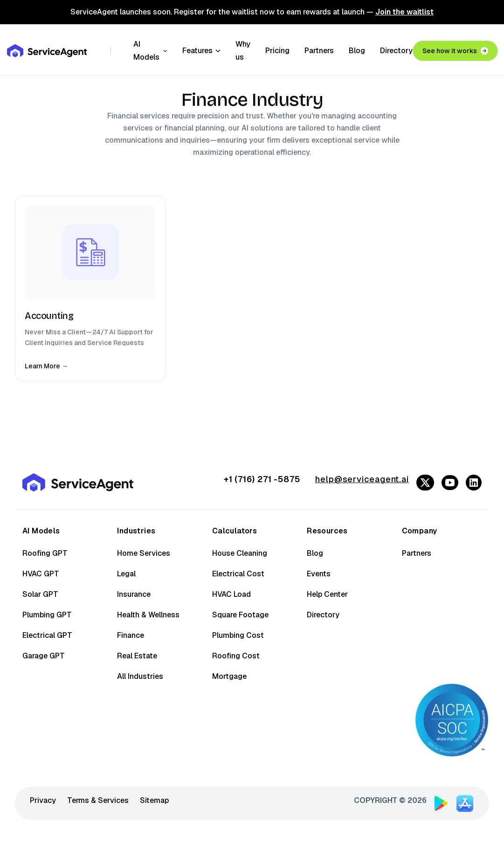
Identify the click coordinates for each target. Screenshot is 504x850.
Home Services (144, 553)
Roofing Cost (236, 656)
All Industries (140, 676)
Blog (357, 48)
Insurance (134, 594)
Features (201, 48)
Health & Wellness (148, 615)
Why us (243, 48)
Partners (319, 48)
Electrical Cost (238, 574)
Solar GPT (40, 594)
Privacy (43, 800)
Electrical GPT (47, 635)
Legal (126, 574)
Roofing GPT (45, 553)
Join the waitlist (404, 12)
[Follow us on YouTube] (450, 483)
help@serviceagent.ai (362, 479)
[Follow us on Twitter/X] (425, 483)
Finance (131, 635)
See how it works (455, 48)
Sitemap (154, 800)
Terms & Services (98, 800)
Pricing (277, 48)
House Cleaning (240, 553)
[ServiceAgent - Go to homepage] (48, 48)
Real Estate (137, 656)
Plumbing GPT (47, 615)
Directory (396, 48)
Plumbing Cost (238, 635)
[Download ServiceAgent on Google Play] (441, 803)
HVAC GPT (41, 574)
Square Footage (240, 615)
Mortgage (229, 676)
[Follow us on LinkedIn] (474, 483)
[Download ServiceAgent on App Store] (465, 802)
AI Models (150, 48)
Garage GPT (44, 656)
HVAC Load (231, 594)
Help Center (327, 594)
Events (319, 574)
